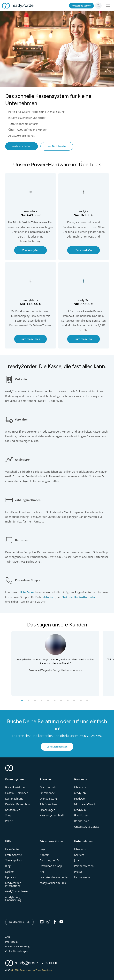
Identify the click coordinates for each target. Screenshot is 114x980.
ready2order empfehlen (54, 877)
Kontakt (45, 855)
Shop (8, 815)
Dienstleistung (49, 799)
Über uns (80, 849)
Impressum (11, 942)
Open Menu (108, 6)
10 (84, 702)
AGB (8, 937)
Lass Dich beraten (57, 146)
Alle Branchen (48, 804)
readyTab (80, 793)
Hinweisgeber (83, 877)
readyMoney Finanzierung (13, 899)
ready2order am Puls (53, 883)
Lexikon (10, 872)
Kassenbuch (13, 810)
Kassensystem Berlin (53, 815)
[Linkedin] (42, 923)
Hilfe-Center (13, 849)
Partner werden (84, 866)
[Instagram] (48, 923)
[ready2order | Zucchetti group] (31, 963)
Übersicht (80, 787)
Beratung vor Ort (50, 860)
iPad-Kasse (81, 815)
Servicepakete (14, 860)
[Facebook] (55, 923)
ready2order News (17, 891)
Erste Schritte (14, 855)
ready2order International (13, 884)
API (42, 872)
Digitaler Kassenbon (18, 804)
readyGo (80, 799)
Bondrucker (81, 821)
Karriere (79, 855)
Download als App (51, 866)
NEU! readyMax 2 (85, 804)
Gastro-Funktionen (17, 793)
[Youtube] (61, 923)
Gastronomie (48, 787)
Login (43, 849)
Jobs (77, 860)
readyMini (80, 810)
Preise (9, 821)
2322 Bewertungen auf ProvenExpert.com (34, 970)
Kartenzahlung (14, 799)
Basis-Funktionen (16, 787)
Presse (78, 872)
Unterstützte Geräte (87, 827)
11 (91, 702)
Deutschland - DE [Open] (22, 922)
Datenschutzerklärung (17, 947)
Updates (10, 877)
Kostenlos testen (81, 6)
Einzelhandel (48, 793)
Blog (8, 866)
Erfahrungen (48, 810)
